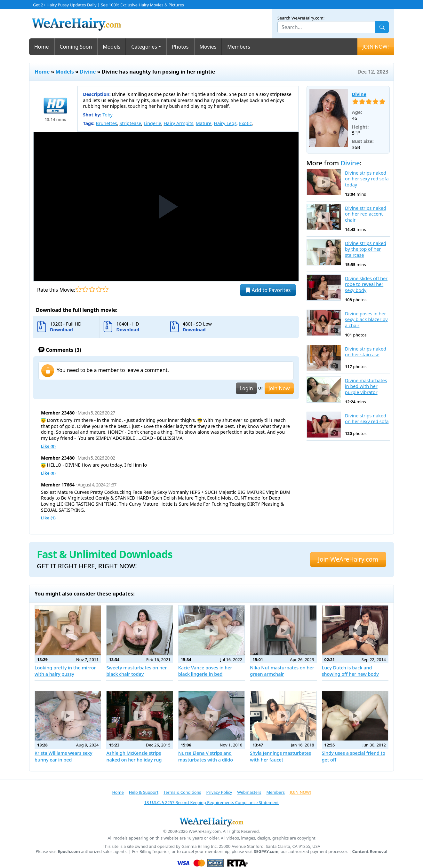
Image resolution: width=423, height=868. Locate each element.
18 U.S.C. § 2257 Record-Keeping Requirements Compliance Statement (211, 802)
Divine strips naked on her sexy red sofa (367, 419)
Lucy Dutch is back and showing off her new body (350, 671)
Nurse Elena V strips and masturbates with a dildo (206, 756)
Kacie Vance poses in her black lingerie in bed (205, 671)
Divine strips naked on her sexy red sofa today (367, 179)
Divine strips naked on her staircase (366, 352)
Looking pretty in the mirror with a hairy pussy (65, 671)
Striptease (130, 123)
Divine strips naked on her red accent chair (366, 214)
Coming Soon (76, 47)
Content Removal (370, 852)
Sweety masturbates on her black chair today (136, 671)
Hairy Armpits (178, 123)
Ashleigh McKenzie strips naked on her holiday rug (134, 756)
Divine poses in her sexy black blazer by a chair (366, 320)
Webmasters (249, 792)
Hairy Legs (225, 123)
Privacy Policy (219, 792)
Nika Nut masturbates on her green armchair (282, 671)
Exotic (245, 123)
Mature (204, 123)
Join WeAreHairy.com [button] (348, 559)
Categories (144, 47)
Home (42, 47)
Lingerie (152, 123)
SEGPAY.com (266, 852)
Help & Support (144, 792)
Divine (88, 72)
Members (239, 47)
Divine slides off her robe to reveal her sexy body (366, 284)
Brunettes (106, 123)
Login (246, 388)
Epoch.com (69, 852)
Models (112, 47)
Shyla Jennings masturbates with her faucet (280, 756)
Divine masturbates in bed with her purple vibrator (366, 387)
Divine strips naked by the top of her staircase (366, 249)
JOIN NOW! (376, 47)
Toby (108, 115)
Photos (180, 47)
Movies (208, 47)
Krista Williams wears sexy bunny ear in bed (64, 756)
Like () (48, 446)
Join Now (279, 388)
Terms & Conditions (182, 792)
